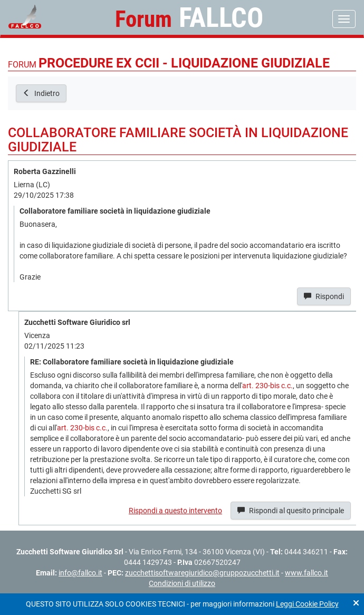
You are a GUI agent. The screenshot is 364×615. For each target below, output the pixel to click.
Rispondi (324, 296)
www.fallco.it (306, 573)
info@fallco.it (80, 573)
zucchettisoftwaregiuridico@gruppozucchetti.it (202, 573)
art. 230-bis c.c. (267, 386)
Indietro (41, 93)
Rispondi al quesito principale (291, 511)
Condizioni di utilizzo (182, 583)
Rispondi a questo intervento (175, 511)
